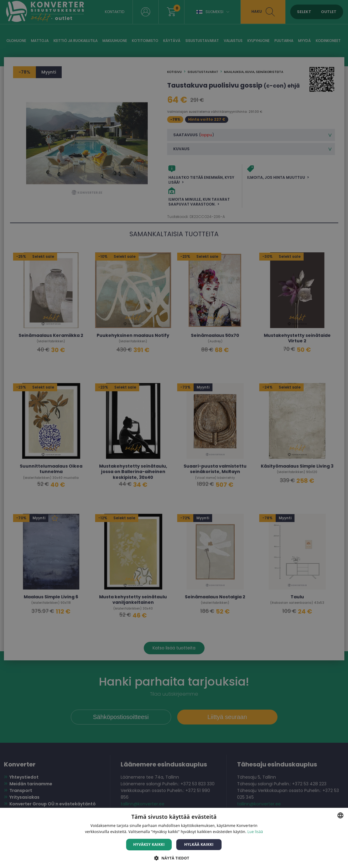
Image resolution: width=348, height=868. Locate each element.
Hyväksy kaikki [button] (149, 844)
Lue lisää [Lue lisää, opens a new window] (255, 832)
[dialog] (174, 434)
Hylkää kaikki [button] (199, 844)
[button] (174, 858)
